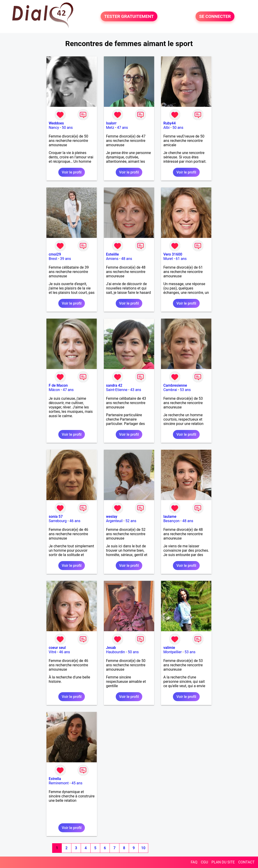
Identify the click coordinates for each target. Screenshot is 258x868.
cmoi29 (55, 254)
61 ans (181, 259)
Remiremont (59, 783)
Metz (110, 128)
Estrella (55, 779)
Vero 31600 (173, 254)
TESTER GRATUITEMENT (129, 16)
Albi (166, 128)
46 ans (75, 521)
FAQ (194, 862)
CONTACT (246, 862)
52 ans (131, 521)
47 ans (123, 128)
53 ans (185, 390)
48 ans (127, 259)
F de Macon (58, 385)
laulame (170, 517)
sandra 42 (114, 385)
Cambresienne (175, 385)
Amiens (112, 259)
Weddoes (56, 123)
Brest (53, 259)
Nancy (54, 128)
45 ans (77, 783)
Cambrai (170, 390)
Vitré (52, 652)
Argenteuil (114, 521)
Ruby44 (169, 123)
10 (143, 848)
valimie (169, 648)
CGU (204, 862)
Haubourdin (116, 652)
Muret (168, 259)
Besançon (171, 521)
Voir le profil (72, 172)
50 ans (67, 128)
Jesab (111, 648)
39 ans (66, 259)
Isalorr (111, 123)
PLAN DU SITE (223, 862)
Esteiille (113, 254)
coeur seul (57, 648)
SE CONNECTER (215, 16)
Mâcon (54, 390)
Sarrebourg (58, 521)
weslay (112, 517)
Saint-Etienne (117, 390)
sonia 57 (56, 517)
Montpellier (172, 652)
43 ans (136, 390)
